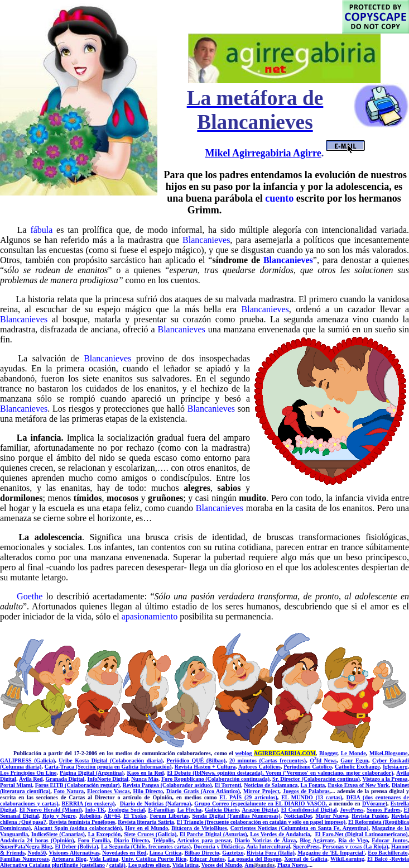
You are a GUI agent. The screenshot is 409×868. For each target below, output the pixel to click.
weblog (276, 753)
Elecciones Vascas (108, 791)
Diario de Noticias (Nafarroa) (156, 803)
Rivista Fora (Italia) (271, 853)
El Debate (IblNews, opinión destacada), (216, 773)
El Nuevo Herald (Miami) (51, 810)
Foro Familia (94, 840)
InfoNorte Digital (108, 779)
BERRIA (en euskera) (88, 803)
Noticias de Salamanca (271, 785)
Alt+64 (112, 816)
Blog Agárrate (317, 840)
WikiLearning (347, 859)
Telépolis (163, 840)
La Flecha (189, 810)
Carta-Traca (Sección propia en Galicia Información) (108, 767)
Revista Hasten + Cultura (205, 767)
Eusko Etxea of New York (358, 785)
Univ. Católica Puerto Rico (154, 859)
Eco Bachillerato (388, 853)
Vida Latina (104, 859)
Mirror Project (261, 791)
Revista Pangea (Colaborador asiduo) (167, 785)
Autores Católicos (259, 767)
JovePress (352, 810)
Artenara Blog (69, 859)
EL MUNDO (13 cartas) (312, 797)
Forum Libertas (169, 816)
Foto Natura (69, 791)
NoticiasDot (298, 816)
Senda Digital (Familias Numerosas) (237, 816)
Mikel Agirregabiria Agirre (263, 153)
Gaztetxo (233, 853)
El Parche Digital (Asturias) (213, 834)
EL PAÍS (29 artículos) (248, 797)
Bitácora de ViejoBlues (199, 828)
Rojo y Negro (59, 816)
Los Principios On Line (28, 773)
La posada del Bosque (254, 859)
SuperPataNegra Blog (26, 846)
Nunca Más (145, 779)
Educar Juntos (389, 840)
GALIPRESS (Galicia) (27, 760)
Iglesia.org (395, 767)
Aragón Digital (260, 810)
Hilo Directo (148, 791)
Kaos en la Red (145, 773)
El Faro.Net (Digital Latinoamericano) (362, 834)
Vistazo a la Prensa (385, 779)
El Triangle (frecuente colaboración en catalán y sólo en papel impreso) (261, 822)
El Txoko (135, 816)
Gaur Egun (354, 760)
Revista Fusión (370, 816)
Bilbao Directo (202, 853)
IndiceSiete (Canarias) (58, 834)
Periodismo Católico (308, 767)
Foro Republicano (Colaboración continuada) (215, 779)
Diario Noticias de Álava (266, 840)
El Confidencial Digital (309, 810)
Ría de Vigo (353, 840)
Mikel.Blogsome (389, 753)
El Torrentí (228, 785)
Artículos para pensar (204, 840)
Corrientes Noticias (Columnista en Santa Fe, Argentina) (300, 828)
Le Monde (353, 753)
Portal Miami (16, 785)
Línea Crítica (165, 853)
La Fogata (313, 785)
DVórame (374, 803)
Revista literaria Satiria (146, 822)
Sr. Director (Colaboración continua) (316, 779)
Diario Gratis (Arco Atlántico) (203, 791)
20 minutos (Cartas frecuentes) (268, 760)
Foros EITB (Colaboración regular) (78, 785)
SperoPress (306, 846)
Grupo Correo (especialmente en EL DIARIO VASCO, (261, 803)
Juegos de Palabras (306, 791)
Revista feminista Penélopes (82, 822)
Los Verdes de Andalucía (280, 834)
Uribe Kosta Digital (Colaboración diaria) (110, 760)
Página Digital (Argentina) (92, 773)
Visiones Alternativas (74, 853)
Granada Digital (65, 779)
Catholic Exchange (357, 767)
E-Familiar (161, 810)
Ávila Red (31, 779)
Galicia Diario (222, 810)
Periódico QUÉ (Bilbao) (196, 760)
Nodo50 (37, 853)
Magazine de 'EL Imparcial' (331, 853)
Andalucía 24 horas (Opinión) (37, 840)
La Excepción (105, 834)
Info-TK (95, 810)
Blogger (328, 753)
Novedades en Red (124, 853)
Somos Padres (383, 810)
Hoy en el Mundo (146, 828)
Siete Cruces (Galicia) (150, 834)
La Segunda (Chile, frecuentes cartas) (146, 846)
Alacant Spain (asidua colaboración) (78, 828)
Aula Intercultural (268, 846)
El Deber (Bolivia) (76, 846)
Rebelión (90, 816)
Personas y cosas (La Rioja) (355, 846)
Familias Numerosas (25, 859)
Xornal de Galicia (306, 859)
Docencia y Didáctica (219, 846)
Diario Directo (131, 840)
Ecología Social (127, 810)
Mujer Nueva (332, 816)
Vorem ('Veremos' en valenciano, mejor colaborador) (329, 773)
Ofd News (323, 760)
